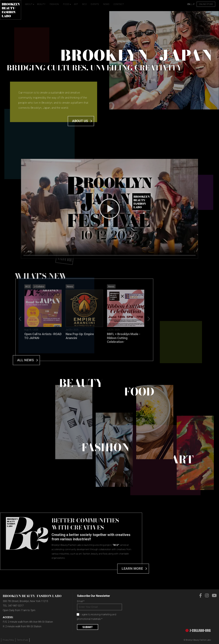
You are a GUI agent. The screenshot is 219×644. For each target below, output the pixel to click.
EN (189, 4)
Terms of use (22, 640)
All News (26, 421)
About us (80, 128)
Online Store (206, 4)
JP (193, 4)
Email (81, 601)
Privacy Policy (8, 640)
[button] (149, 373)
